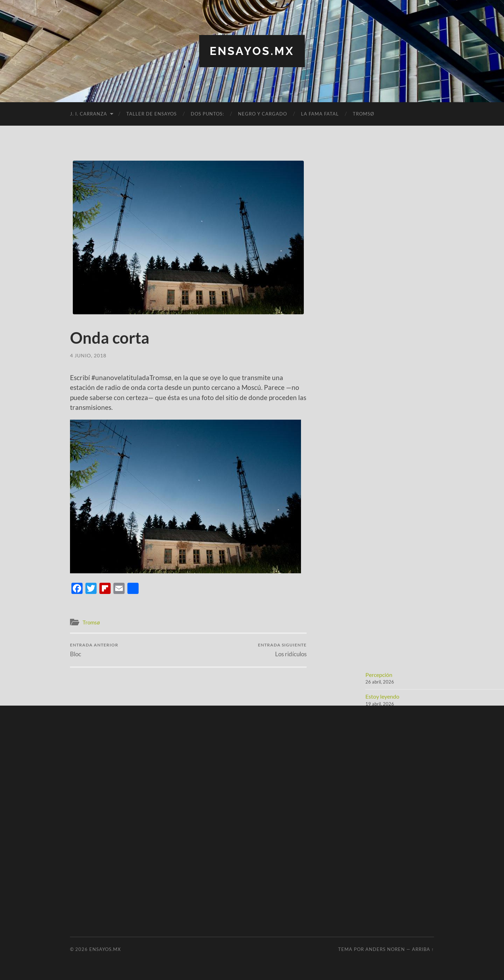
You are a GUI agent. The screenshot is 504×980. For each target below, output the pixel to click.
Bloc (94, 650)
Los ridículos (282, 650)
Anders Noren (385, 949)
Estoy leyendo (382, 696)
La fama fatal (320, 114)
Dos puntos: (207, 114)
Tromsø (363, 114)
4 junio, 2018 (88, 355)
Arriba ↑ (423, 949)
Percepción (379, 675)
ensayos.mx (252, 51)
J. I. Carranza (89, 114)
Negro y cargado (262, 114)
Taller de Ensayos (152, 114)
